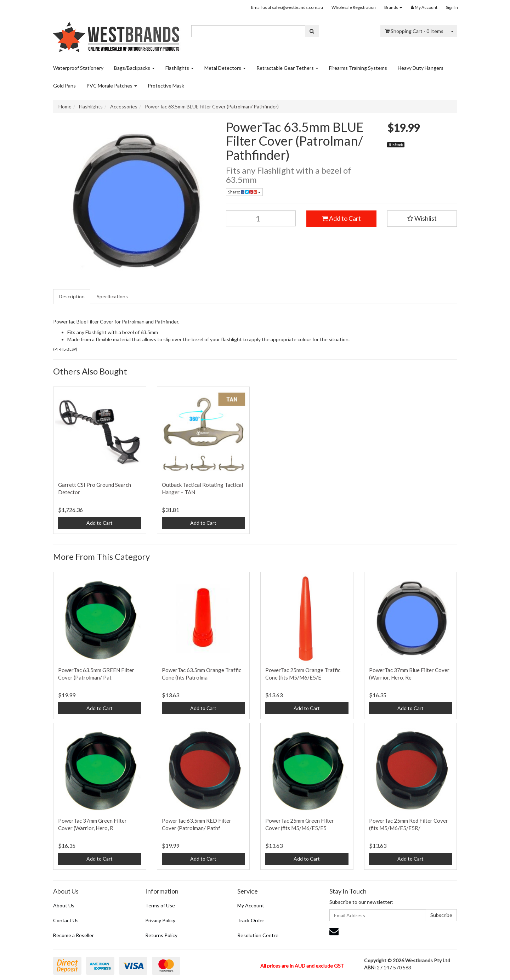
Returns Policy (161, 935)
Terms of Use (160, 905)
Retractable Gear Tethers (287, 68)
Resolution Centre (258, 935)
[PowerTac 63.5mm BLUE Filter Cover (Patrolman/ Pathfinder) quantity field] (261, 218)
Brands (393, 7)
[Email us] (334, 931)
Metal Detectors (225, 68)
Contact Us (66, 920)
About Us (64, 905)
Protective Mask (166, 86)
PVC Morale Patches (112, 86)
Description (72, 296)
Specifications (112, 296)
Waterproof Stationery (78, 68)
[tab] (72, 297)
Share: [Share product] (244, 192)
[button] (422, 219)
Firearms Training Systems (358, 68)
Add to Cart (341, 218)
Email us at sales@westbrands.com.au (287, 7)
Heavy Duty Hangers (421, 68)
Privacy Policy (160, 920)
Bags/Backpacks (134, 68)
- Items (414, 31)
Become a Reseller (73, 935)
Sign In (452, 7)
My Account (251, 905)
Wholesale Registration (354, 7)
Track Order (251, 920)
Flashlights (180, 68)
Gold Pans (64, 86)
